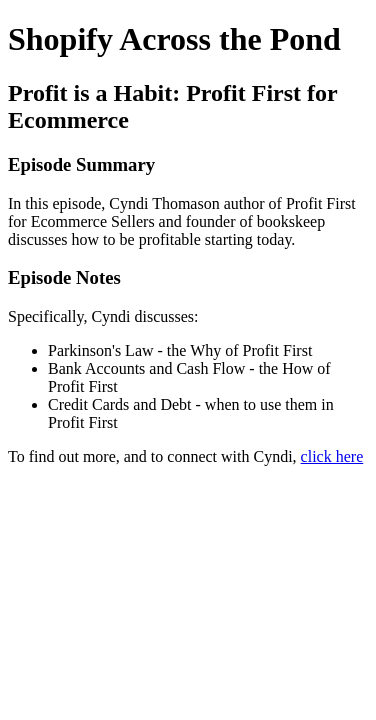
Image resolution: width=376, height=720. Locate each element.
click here (332, 456)
